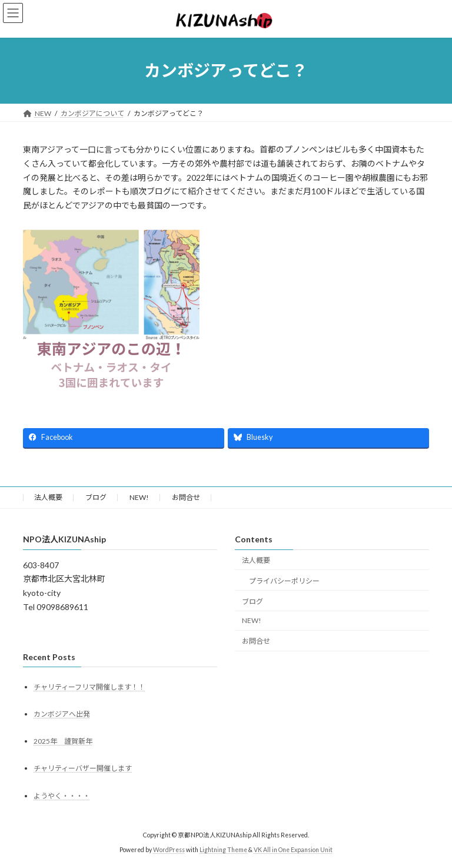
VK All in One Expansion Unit (293, 850)
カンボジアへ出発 (62, 714)
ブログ (96, 497)
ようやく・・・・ (62, 795)
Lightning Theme (223, 850)
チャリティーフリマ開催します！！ (89, 686)
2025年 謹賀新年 (63, 741)
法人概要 (48, 497)
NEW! (139, 497)
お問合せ (186, 497)
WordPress (169, 850)
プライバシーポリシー (284, 580)
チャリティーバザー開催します (83, 768)
